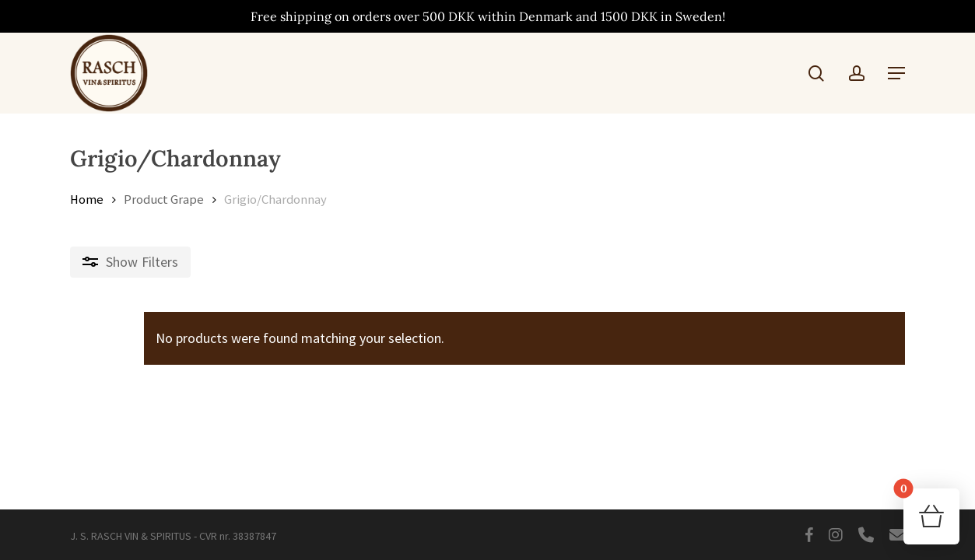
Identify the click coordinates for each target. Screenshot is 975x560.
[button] (896, 73)
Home (87, 199)
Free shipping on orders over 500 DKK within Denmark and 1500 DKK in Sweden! (488, 16)
